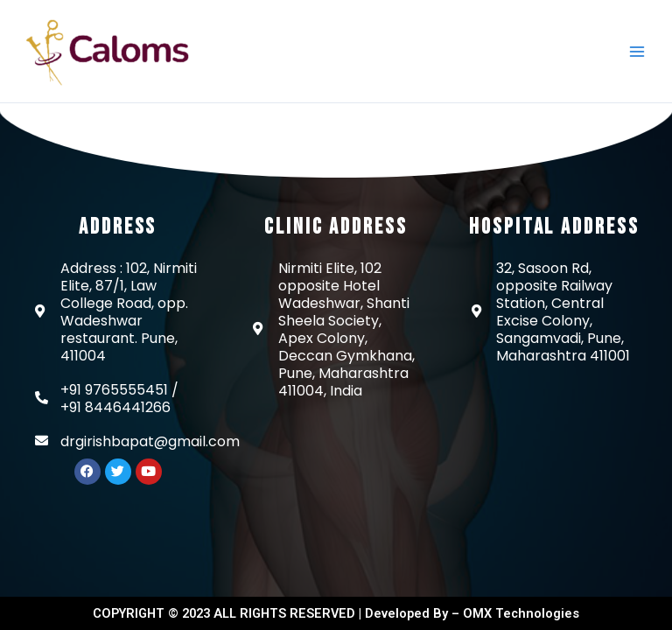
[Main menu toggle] (637, 51)
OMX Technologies (521, 613)
